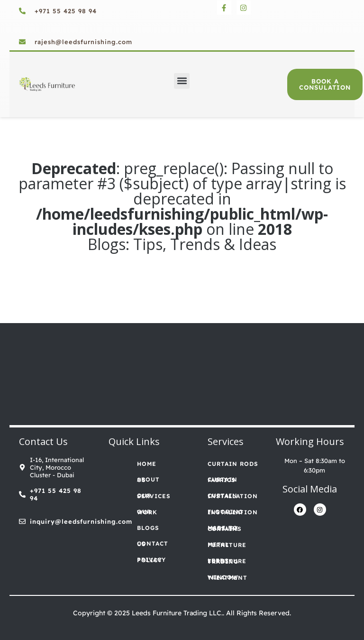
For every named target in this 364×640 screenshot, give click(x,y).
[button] (182, 81)
